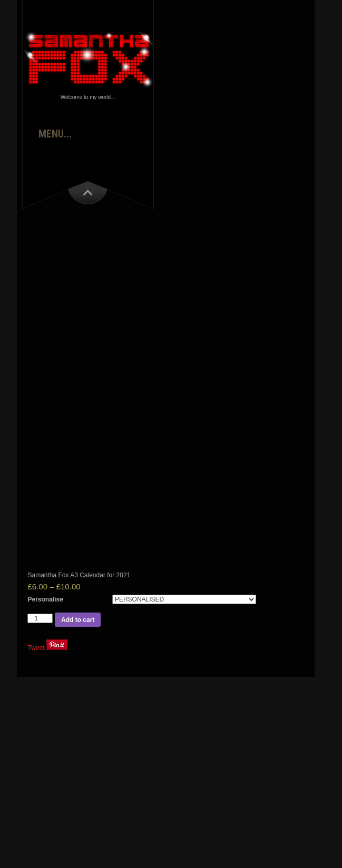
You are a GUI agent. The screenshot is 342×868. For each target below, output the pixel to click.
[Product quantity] (40, 618)
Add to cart (78, 620)
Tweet (36, 648)
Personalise (45, 599)
